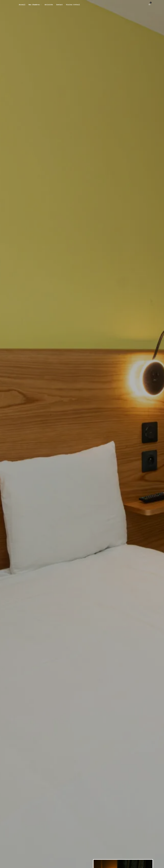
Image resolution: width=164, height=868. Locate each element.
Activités (49, 5)
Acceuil (22, 5)
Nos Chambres (34, 5)
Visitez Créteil (73, 5)
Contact (60, 5)
